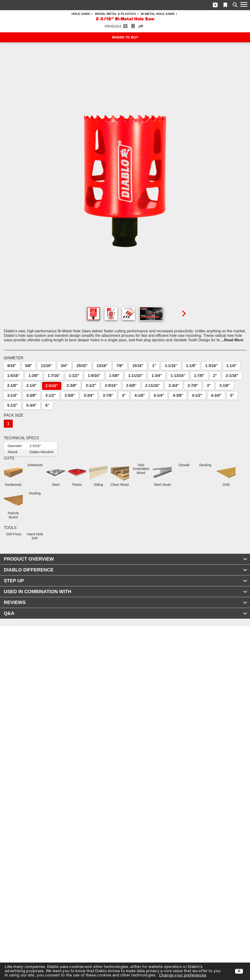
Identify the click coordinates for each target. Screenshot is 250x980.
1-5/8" (114, 376)
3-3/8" (31, 395)
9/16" (12, 366)
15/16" (138, 366)
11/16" (47, 366)
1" (154, 366)
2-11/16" (153, 386)
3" (209, 386)
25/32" (82, 366)
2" (215, 376)
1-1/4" (232, 366)
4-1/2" (197, 395)
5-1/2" (12, 405)
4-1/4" (159, 395)
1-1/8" (191, 366)
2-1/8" (12, 386)
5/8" (29, 366)
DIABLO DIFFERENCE (126, 570)
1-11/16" (136, 376)
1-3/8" (34, 376)
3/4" (64, 366)
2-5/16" (52, 386)
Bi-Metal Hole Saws (158, 14)
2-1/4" (31, 386)
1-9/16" (94, 376)
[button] (215, 5)
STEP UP (126, 581)
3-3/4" (89, 395)
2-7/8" (193, 386)
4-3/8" (178, 395)
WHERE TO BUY (125, 37)
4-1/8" (140, 395)
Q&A (126, 613)
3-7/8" (108, 395)
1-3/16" (211, 366)
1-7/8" (199, 376)
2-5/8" (131, 386)
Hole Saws (81, 14)
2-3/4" (174, 386)
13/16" (102, 366)
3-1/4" (12, 395)
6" (47, 405)
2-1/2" (91, 386)
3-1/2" (51, 395)
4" (124, 395)
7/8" (120, 366)
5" (232, 395)
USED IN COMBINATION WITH (126, 591)
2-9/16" (111, 386)
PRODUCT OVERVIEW (126, 559)
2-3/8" (72, 386)
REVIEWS (126, 602)
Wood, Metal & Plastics (115, 14)
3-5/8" (70, 395)
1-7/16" (54, 376)
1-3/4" (157, 376)
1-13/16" (178, 376)
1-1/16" (171, 366)
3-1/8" (225, 386)
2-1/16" (232, 376)
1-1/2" (74, 376)
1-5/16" (13, 376)
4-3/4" (216, 395)
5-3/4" (31, 405)
